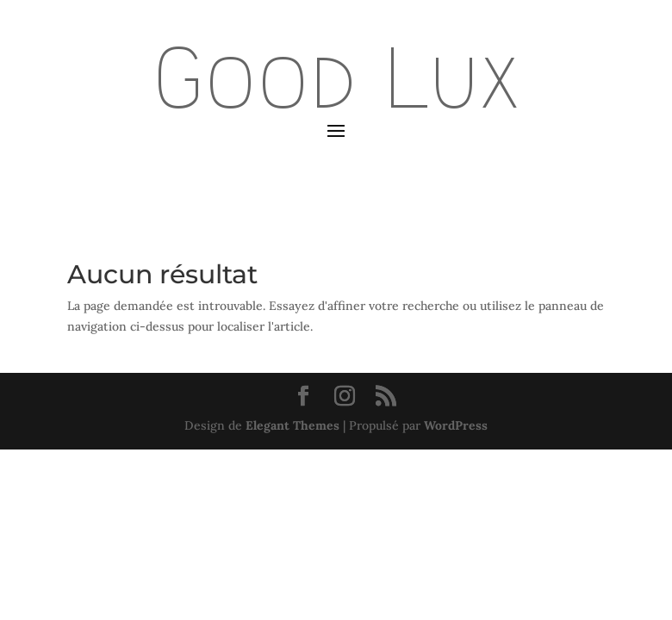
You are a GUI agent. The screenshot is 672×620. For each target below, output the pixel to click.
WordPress (456, 425)
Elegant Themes (292, 425)
